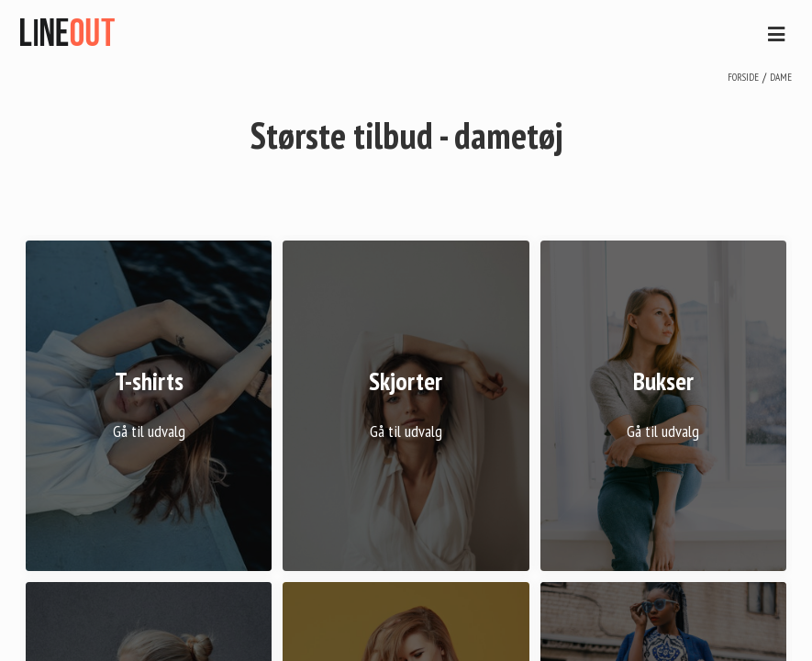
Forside (743, 77)
